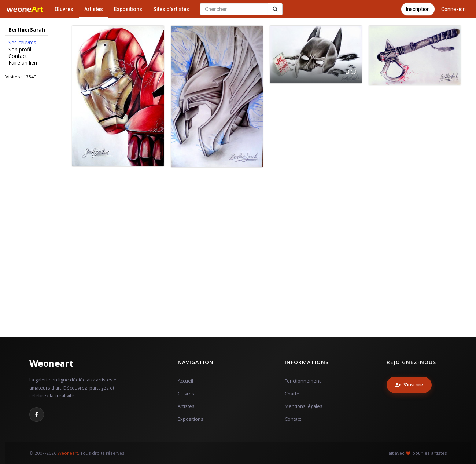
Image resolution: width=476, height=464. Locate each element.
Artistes (94, 9)
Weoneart (51, 363)
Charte (292, 394)
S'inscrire (409, 385)
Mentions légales (304, 406)
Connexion (453, 9)
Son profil (20, 50)
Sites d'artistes (171, 9)
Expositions (128, 9)
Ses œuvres (22, 43)
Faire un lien (23, 63)
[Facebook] (37, 414)
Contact (18, 56)
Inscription (418, 9)
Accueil (185, 381)
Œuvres (64, 9)
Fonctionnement (303, 381)
